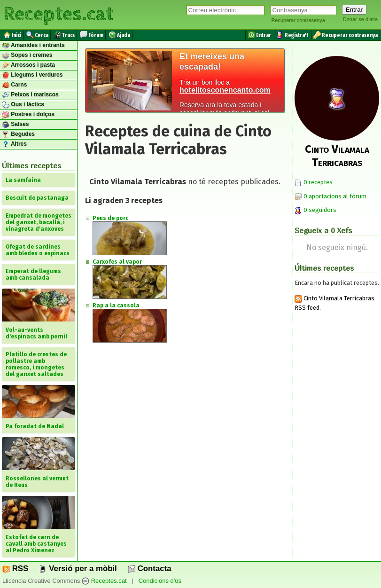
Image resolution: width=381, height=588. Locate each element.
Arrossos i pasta (28, 65)
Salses (15, 125)
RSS (15, 568)
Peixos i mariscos (30, 95)
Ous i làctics (23, 105)
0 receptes (314, 182)
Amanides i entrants (33, 46)
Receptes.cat (58, 14)
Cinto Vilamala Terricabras (337, 156)
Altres (14, 144)
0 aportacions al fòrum (335, 196)
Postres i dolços (28, 115)
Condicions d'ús (160, 581)
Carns (14, 85)
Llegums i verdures (32, 75)
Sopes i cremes (27, 55)
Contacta (149, 568)
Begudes (18, 134)
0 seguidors (315, 210)
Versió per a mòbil (78, 568)
